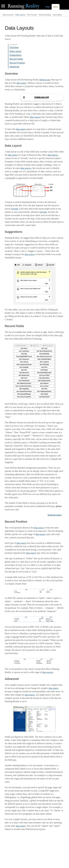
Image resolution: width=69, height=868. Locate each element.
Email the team (54, 515)
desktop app (45, 80)
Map (48, 7)
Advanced (14, 67)
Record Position (17, 63)
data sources (35, 117)
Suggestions (15, 55)
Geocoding (57, 15)
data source (21, 83)
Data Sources (8, 15)
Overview (14, 47)
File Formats (32, 15)
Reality (23, 6)
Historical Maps (45, 15)
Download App (42, 97)
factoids (15, 209)
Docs (56, 7)
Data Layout (20, 15)
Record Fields (16, 59)
